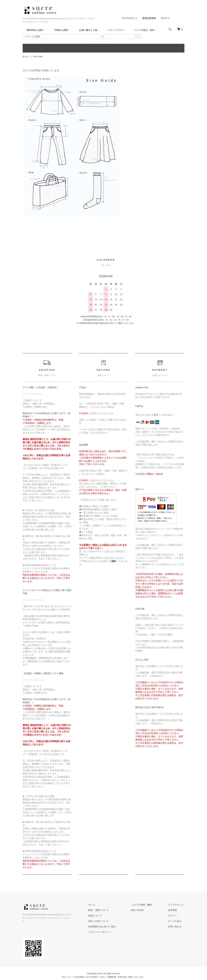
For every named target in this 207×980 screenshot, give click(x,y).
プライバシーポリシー (103, 932)
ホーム (26, 57)
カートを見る (175, 921)
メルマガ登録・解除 (144, 905)
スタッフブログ (116, 30)
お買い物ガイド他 (88, 30)
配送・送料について (102, 910)
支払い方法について (102, 921)
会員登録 (173, 910)
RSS (136, 910)
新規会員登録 (149, 18)
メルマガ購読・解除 (144, 30)
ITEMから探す (61, 30)
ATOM (143, 910)
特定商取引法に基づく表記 (105, 927)
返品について (99, 916)
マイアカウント (130, 18)
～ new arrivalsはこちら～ (104, 48)
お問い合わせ (175, 927)
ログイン (165, 18)
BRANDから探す (35, 30)
